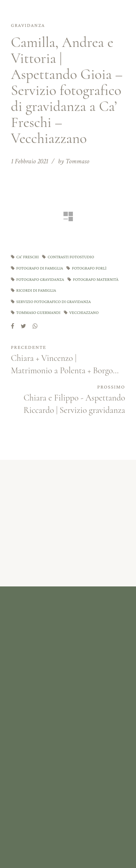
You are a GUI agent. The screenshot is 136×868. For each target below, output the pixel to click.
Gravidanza (28, 25)
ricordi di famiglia (36, 290)
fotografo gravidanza (40, 279)
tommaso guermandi (38, 312)
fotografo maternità (96, 279)
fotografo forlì (89, 268)
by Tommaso (74, 161)
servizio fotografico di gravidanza (54, 302)
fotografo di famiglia (40, 268)
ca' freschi (28, 257)
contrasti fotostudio (71, 257)
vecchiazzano (84, 312)
